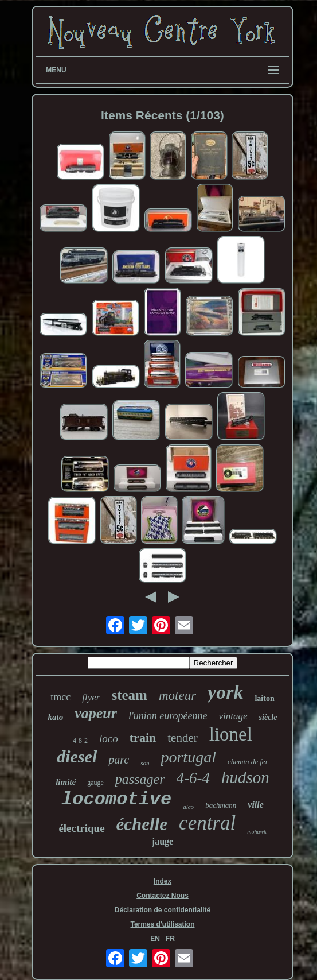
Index (163, 881)
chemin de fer (248, 762)
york (225, 692)
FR (170, 939)
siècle (268, 717)
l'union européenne (168, 716)
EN (155, 939)
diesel (77, 756)
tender (182, 738)
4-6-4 (193, 778)
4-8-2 (80, 741)
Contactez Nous (163, 896)
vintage (233, 716)
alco (188, 807)
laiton (264, 698)
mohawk (257, 832)
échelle (142, 824)
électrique (81, 828)
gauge (95, 783)
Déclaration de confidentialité (163, 910)
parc (119, 760)
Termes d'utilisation (162, 924)
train (143, 737)
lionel (231, 734)
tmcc (60, 697)
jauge (163, 841)
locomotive (116, 799)
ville (256, 805)
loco (109, 739)
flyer (91, 697)
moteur (177, 696)
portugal (188, 757)
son (145, 763)
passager (140, 779)
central (207, 823)
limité (66, 782)
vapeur (96, 713)
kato (56, 717)
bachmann (221, 805)
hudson (245, 777)
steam (129, 695)
